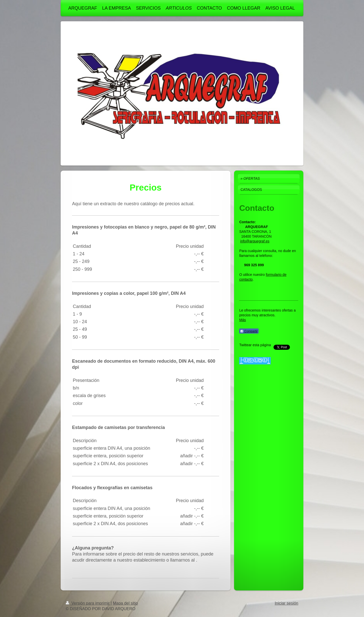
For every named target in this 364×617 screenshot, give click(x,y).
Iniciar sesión (287, 603)
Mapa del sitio (126, 603)
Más (242, 320)
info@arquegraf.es (255, 241)
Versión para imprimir (88, 603)
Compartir (249, 331)
